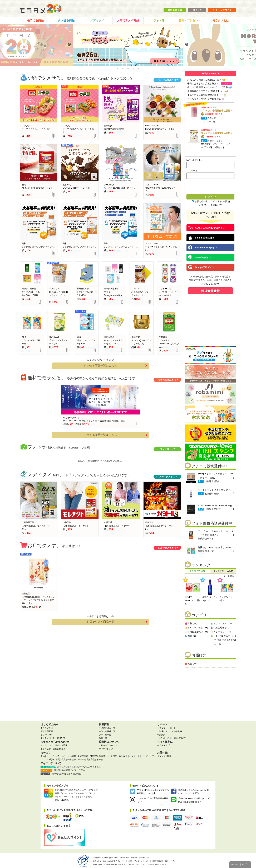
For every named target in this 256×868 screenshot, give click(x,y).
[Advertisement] (210, 693)
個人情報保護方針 (157, 861)
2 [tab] (123, 68)
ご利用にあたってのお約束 (170, 731)
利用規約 (161, 735)
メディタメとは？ (168, 477)
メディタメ (97, 20)
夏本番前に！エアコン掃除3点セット (206, 91)
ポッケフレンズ (106, 749)
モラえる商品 (35, 20)
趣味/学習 (123, 756)
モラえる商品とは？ (168, 380)
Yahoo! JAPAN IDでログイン (206, 228)
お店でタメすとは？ (168, 548)
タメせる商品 (66, 20)
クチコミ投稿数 (197, 571)
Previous (69, 45)
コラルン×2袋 (208, 121)
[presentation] (210, 187)
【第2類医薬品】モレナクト (76, 526)
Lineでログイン (200, 257)
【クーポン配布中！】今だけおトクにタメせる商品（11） (223, 640)
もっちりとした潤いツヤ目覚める (204, 99)
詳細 (228, 201)
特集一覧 (103, 738)
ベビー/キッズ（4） (221, 632)
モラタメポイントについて (53, 738)
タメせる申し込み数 (223, 571)
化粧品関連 (83, 756)
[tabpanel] (128, 45)
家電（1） (191, 636)
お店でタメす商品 (128, 20)
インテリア (134, 756)
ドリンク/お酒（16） (222, 623)
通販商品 (91, 760)
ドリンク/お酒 (53, 756)
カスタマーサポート (166, 728)
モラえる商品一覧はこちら (115, 435)
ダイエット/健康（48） (197, 628)
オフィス (161, 756)
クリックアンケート (108, 745)
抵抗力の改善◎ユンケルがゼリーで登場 (208, 87)
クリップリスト (222, 10)
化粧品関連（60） (220, 628)
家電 (58, 760)
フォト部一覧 (105, 735)
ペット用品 (112, 756)
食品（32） (191, 623)
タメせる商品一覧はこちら (115, 366)
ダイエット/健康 (69, 756)
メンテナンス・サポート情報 (54, 745)
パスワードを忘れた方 (210, 205)
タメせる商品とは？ (168, 80)
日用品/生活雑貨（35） (197, 632)
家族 (169, 756)
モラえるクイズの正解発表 (53, 749)
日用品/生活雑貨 (97, 756)
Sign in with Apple (201, 238)
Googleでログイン (201, 267)
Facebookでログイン (203, 247)
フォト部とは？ (168, 449)
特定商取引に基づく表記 (120, 858)
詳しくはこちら (62, 800)
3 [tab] (128, 68)
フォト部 (159, 20)
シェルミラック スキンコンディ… (215, 490)
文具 (64, 760)
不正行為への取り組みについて (172, 738)
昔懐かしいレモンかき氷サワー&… (215, 547)
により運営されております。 (148, 864)
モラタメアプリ (164, 745)
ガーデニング (147, 756)
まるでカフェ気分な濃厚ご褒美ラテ (205, 95)
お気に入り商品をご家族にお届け (204, 80)
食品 (43, 756)
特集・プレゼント (190, 20)
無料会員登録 (175, 10)
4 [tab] (133, 68)
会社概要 (105, 858)
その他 (100, 760)
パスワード (192, 171)
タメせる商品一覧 (107, 728)
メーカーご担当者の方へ (140, 858)
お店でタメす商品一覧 (117, 622)
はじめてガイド (48, 735)
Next (187, 45)
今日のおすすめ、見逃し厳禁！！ (204, 84)
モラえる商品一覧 (107, 731)
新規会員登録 (47, 731)
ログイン (197, 10)
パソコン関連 (48, 760)
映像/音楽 (72, 760)
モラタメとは (221, 20)
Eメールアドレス (195, 160)
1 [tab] (118, 68)
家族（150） (192, 664)
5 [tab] (138, 68)
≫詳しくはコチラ (210, 284)
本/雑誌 (81, 760)
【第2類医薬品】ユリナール (117, 526)
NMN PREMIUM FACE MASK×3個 (215, 506)
